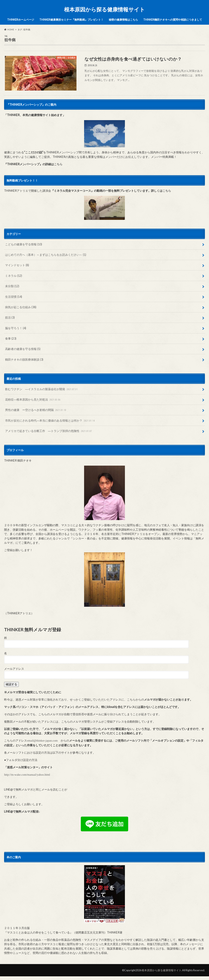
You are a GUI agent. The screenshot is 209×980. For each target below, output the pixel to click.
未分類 (12, 286)
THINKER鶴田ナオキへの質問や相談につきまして (173, 20)
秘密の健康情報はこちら (123, 20)
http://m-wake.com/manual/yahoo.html (27, 775)
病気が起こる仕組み (21, 307)
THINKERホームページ (21, 20)
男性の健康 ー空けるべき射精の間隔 (36, 410)
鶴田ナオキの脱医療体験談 (24, 359)
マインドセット (17, 265)
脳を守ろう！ (16, 328)
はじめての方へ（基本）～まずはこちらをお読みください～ (46, 255)
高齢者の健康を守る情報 (23, 349)
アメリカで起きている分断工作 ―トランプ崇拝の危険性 (49, 431)
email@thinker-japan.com (42, 741)
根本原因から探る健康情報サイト (104, 9)
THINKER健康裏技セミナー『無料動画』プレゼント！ (71, 20)
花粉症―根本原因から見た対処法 (33, 400)
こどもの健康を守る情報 (24, 244)
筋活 (10, 317)
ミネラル (14, 276)
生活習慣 (14, 297)
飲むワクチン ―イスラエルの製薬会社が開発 (42, 389)
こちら (58, 164)
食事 (11, 338)
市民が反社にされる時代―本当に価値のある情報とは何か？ (50, 421)
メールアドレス (14, 669)
